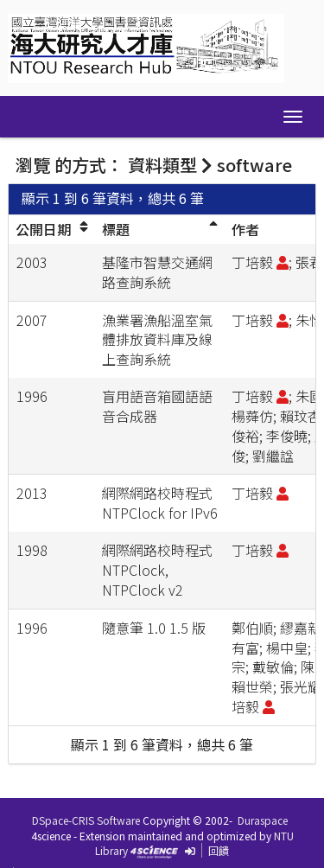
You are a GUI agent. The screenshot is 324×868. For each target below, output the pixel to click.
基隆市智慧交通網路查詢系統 (157, 272)
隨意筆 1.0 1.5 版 (154, 628)
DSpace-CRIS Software (86, 820)
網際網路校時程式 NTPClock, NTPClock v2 (157, 570)
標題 (116, 229)
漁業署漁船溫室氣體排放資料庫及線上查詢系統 (157, 340)
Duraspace (263, 820)
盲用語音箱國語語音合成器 (157, 406)
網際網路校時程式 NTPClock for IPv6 (160, 503)
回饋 (219, 850)
